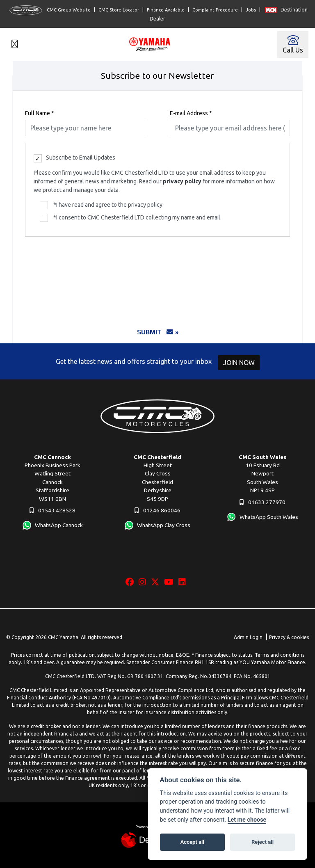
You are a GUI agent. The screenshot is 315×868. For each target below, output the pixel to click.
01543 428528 (52, 510)
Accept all (192, 842)
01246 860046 (157, 510)
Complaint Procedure (215, 10)
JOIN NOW (241, 363)
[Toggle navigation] (15, 45)
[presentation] (157, 277)
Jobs (251, 10)
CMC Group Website (50, 10)
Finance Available (166, 10)
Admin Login (248, 637)
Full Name (40, 113)
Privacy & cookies (289, 637)
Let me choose (247, 820)
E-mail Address (191, 113)
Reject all (262, 842)
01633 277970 (262, 502)
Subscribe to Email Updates (74, 158)
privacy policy (182, 181)
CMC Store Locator (119, 10)
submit (155, 332)
